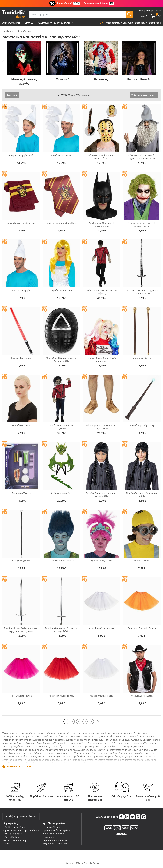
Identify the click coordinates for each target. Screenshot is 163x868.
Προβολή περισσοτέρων (18, 767)
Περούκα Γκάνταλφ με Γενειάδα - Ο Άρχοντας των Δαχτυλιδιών (142, 157)
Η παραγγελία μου (51, 827)
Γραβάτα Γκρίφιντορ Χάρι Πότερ (62, 223)
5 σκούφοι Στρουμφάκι (61, 155)
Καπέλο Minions (142, 561)
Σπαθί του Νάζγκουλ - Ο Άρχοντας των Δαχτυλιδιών (142, 292)
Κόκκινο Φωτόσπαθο (21, 358)
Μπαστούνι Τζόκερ (142, 358)
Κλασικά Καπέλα (139, 79)
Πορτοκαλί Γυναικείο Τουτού (142, 628)
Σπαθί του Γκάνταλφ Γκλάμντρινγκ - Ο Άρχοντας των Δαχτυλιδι (21, 630)
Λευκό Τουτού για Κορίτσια (102, 628)
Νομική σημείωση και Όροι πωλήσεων (21, 830)
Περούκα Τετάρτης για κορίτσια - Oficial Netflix (102, 495)
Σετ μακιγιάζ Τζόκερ (21, 493)
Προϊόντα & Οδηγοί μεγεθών (56, 830)
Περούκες (101, 79)
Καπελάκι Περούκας (21, 425)
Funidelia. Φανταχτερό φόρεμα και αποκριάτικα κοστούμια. (14, 14)
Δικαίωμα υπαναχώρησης (15, 840)
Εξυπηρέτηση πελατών (21, 816)
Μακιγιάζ (62, 79)
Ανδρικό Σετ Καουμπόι (142, 696)
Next (160, 62)
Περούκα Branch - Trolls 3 (62, 561)
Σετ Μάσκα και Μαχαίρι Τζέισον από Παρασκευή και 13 (102, 157)
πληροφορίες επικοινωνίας (56, 844)
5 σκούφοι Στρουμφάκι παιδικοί (21, 155)
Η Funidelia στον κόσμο (14, 827)
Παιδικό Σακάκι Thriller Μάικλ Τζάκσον (62, 427)
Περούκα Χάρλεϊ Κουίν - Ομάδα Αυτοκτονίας (102, 359)
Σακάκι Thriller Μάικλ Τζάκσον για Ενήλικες (102, 292)
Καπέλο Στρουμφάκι (21, 290)
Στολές (17, 31)
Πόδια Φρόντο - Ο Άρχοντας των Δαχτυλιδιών (102, 427)
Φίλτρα (11, 95)
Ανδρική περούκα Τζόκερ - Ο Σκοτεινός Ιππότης (142, 224)
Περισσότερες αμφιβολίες (55, 840)
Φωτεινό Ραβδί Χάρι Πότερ (142, 425)
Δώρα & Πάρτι (62, 23)
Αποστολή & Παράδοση (54, 834)
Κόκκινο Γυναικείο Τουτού (62, 696)
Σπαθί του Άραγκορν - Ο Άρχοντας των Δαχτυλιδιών (62, 630)
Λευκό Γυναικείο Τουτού (102, 696)
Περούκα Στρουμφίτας (62, 290)
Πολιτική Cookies (11, 837)
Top (101, 23)
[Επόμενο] (98, 721)
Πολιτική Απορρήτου (12, 834)
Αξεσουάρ (44, 23)
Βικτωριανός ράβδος (21, 561)
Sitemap (6, 844)
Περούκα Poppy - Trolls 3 (102, 561)
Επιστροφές (48, 837)
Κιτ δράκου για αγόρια (61, 493)
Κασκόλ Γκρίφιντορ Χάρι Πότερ (21, 223)
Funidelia (7, 31)
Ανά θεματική (11, 23)
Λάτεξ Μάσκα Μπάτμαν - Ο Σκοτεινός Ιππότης (102, 224)
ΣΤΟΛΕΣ (29, 23)
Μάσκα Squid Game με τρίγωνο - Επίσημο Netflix (62, 359)
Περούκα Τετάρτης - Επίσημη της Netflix (142, 495)
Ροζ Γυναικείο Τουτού (21, 696)
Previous (3, 62)
